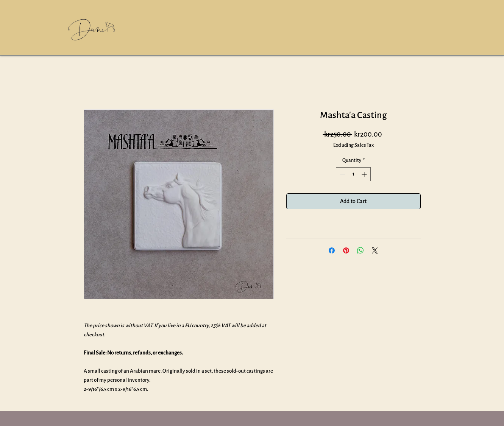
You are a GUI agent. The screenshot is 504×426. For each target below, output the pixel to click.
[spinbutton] (353, 174)
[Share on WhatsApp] (360, 250)
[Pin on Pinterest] (346, 250)
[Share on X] (375, 250)
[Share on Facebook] (332, 250)
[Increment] (365, 174)
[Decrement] (342, 174)
